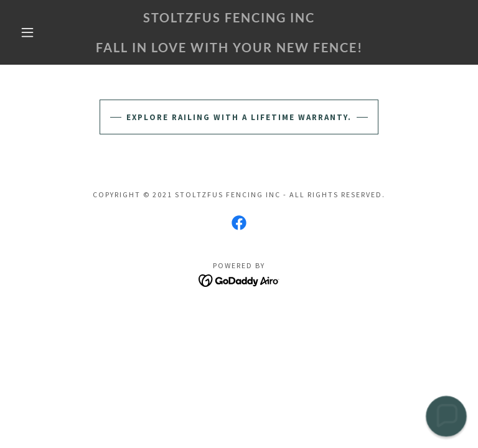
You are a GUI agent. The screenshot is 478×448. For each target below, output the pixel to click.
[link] (229, 49)
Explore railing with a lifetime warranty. (239, 117)
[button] (27, 32)
